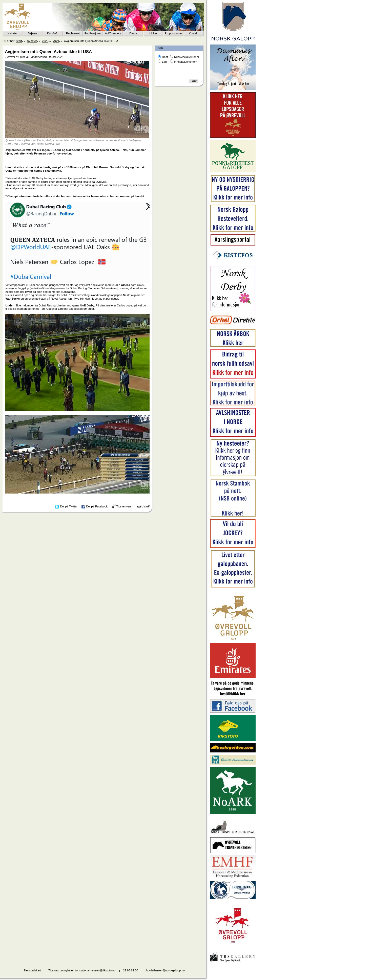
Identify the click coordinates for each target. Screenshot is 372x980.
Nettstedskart (32, 970)
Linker (153, 33)
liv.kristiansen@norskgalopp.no (165, 970)
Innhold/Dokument (186, 62)
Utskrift (146, 506)
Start (19, 41)
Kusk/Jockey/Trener (187, 57)
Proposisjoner (173, 33)
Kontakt (194, 33)
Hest (165, 57)
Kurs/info (53, 33)
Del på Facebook (97, 506)
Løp (164, 62)
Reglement (73, 33)
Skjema (33, 33)
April (56, 41)
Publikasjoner (93, 33)
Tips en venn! (125, 506)
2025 (45, 41)
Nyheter (13, 33)
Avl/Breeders (113, 33)
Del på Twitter (69, 506)
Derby (133, 33)
